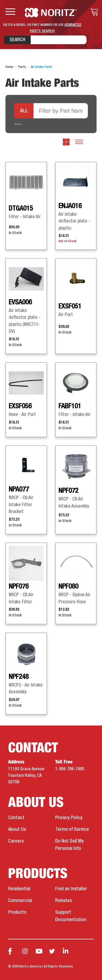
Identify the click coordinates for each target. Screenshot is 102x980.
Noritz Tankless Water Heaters (51, 13)
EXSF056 (20, 406)
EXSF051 (70, 307)
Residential (19, 889)
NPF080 (68, 587)
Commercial (20, 901)
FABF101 (70, 406)
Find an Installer (71, 889)
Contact (16, 818)
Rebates (64, 901)
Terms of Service (72, 829)
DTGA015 (21, 209)
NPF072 (68, 491)
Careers (16, 841)
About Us (17, 829)
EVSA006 (20, 302)
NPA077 (19, 490)
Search (17, 40)
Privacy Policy (69, 818)
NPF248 (19, 677)
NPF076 (19, 587)
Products (17, 912)
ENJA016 (70, 206)
